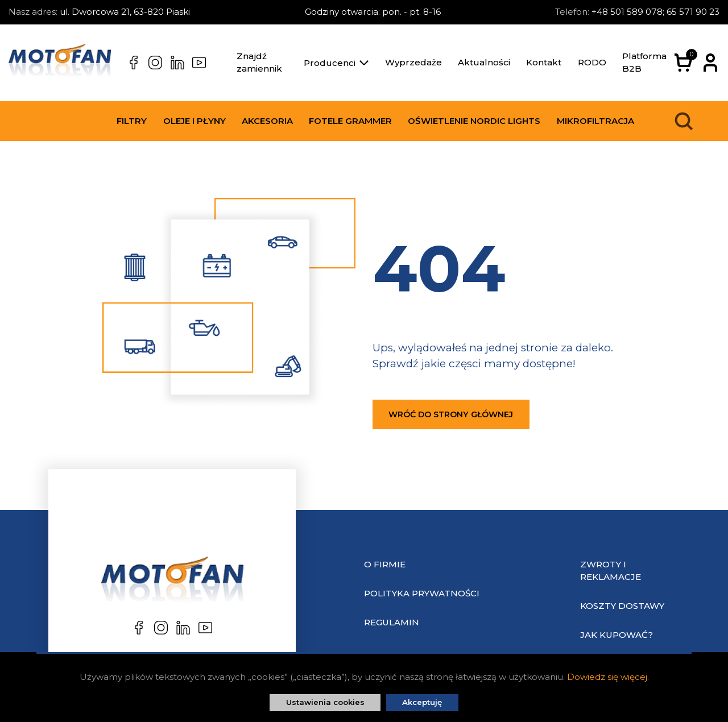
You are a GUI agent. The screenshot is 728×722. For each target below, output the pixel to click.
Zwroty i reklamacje (611, 571)
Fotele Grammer (350, 121)
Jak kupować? (617, 635)
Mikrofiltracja (595, 121)
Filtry (132, 121)
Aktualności (484, 62)
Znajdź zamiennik (259, 63)
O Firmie (385, 564)
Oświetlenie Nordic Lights (474, 121)
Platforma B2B (644, 63)
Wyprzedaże (413, 62)
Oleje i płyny (195, 121)
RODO (592, 62)
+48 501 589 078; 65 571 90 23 (655, 12)
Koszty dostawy (622, 606)
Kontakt (544, 62)
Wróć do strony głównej (451, 414)
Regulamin (392, 622)
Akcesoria (267, 121)
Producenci (336, 63)
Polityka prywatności (422, 593)
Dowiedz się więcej (607, 677)
